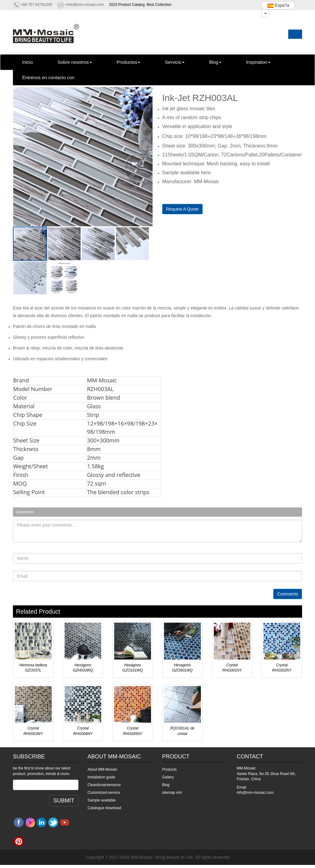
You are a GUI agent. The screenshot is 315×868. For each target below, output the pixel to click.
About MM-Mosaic (103, 769)
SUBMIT (64, 801)
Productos (129, 62)
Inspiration (258, 62)
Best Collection (159, 5)
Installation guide (102, 777)
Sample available (102, 800)
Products (169, 769)
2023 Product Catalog (127, 5)
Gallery (168, 777)
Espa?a (278, 5)
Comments (288, 594)
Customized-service (104, 793)
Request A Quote (182, 209)
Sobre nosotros (75, 62)
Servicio (175, 62)
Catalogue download (104, 808)
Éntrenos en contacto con (48, 77)
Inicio (28, 62)
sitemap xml (172, 793)
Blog (215, 62)
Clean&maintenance (104, 785)
